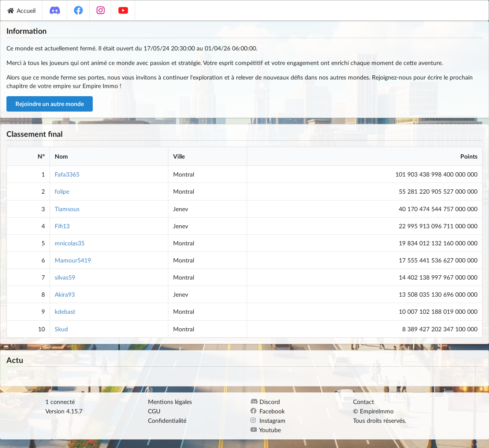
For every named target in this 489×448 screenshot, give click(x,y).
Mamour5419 (73, 260)
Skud (61, 329)
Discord (265, 402)
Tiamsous (67, 209)
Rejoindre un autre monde (50, 104)
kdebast (65, 311)
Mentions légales (170, 402)
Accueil (21, 10)
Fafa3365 (67, 174)
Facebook (268, 411)
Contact (364, 402)
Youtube (266, 430)
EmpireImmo (377, 411)
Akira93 (65, 294)
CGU (154, 411)
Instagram (268, 420)
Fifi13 (62, 226)
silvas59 (65, 277)
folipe (62, 191)
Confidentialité (167, 420)
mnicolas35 (70, 243)
